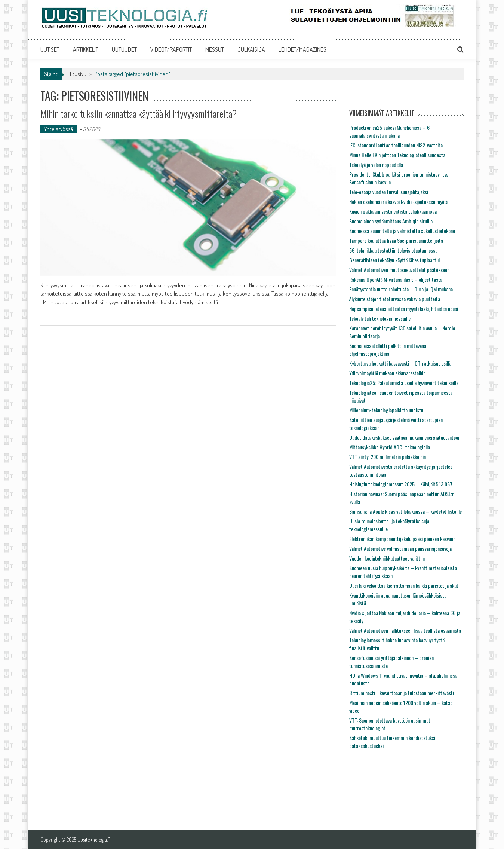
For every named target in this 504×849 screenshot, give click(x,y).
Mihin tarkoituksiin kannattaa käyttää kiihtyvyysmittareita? (139, 114)
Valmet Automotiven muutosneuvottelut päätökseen (399, 270)
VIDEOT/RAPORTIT (171, 49)
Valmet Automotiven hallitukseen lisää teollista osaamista (405, 630)
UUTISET (50, 49)
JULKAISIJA (251, 49)
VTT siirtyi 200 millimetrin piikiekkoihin (388, 457)
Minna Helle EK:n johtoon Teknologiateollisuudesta (397, 155)
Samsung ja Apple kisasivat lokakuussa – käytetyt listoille (405, 511)
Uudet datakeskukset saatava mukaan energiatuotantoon (405, 437)
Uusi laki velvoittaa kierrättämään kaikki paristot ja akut (404, 585)
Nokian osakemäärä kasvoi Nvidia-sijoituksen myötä (399, 201)
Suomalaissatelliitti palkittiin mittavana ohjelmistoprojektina (388, 349)
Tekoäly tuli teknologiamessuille (380, 318)
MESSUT (215, 49)
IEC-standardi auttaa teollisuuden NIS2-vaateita (396, 145)
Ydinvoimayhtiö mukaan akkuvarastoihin (387, 373)
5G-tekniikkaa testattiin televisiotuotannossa (393, 250)
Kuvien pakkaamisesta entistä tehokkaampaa (393, 211)
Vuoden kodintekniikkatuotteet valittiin (387, 558)
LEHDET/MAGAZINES (302, 49)
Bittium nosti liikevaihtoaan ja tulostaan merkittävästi (402, 693)
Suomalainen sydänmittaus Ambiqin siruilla (391, 221)
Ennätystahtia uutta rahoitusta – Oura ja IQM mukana (401, 289)
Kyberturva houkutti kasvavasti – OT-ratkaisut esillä (400, 363)
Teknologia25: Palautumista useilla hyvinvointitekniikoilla (404, 383)
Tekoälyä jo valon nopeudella (376, 164)
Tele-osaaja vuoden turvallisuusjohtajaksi (389, 192)
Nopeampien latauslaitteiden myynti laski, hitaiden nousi (404, 309)
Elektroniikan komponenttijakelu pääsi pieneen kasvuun (402, 539)
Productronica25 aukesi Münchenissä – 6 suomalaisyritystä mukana (389, 131)
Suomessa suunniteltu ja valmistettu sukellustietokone (402, 231)
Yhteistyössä (59, 129)
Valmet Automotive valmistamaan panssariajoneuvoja (400, 548)
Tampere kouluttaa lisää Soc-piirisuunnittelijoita (396, 240)
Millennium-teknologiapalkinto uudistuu (387, 410)
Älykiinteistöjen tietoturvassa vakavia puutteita (395, 299)
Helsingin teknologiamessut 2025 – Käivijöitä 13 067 (401, 484)
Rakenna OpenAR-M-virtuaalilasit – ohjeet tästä (396, 279)
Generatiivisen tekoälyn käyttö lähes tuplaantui (394, 260)
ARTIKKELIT (86, 49)
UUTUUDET (124, 49)
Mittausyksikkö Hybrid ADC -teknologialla (390, 447)
